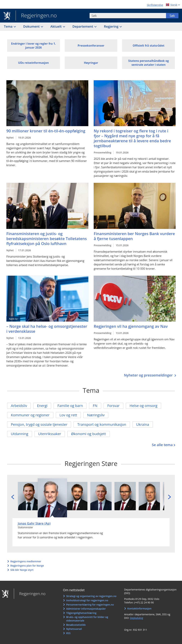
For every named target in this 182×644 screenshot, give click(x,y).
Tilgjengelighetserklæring (81, 613)
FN (95, 406)
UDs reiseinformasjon (33, 63)
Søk (172, 16)
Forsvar (113, 406)
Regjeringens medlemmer (26, 561)
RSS (68, 633)
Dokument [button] (32, 26)
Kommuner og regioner (30, 415)
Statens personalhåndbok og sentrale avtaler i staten (149, 63)
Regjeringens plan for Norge (27, 566)
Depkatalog (136, 618)
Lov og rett (68, 415)
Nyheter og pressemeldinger (149, 375)
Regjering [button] (112, 26)
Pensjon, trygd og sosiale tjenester (39, 424)
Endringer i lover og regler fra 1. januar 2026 (34, 46)
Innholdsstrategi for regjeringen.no (87, 600)
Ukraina (143, 424)
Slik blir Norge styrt (22, 570)
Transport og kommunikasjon (102, 424)
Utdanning (20, 434)
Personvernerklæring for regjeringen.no (90, 605)
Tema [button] (9, 26)
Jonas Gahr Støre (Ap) (34, 523)
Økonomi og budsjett (89, 434)
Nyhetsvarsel (74, 629)
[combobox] (128, 16)
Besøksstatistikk (76, 625)
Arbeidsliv (19, 406)
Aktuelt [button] (57, 26)
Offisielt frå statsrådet (148, 46)
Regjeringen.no (36, 16)
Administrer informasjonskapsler (86, 609)
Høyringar (91, 63)
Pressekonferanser (91, 46)
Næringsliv (96, 415)
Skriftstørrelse (155, 5)
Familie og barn (70, 406)
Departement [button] (83, 26)
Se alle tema (162, 445)
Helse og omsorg (143, 406)
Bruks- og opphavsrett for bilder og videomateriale (87, 619)
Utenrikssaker (50, 434)
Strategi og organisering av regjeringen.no (91, 596)
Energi (42, 406)
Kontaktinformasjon (140, 608)
